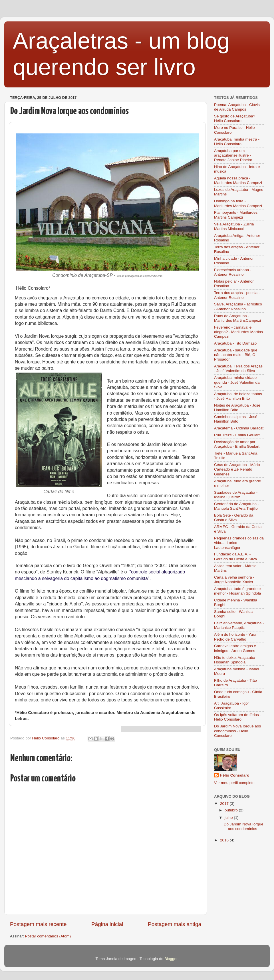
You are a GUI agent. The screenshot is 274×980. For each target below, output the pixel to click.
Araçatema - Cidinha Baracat (239, 428)
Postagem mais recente (38, 924)
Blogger (171, 959)
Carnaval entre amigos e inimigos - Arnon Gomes (235, 648)
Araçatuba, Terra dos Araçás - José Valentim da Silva (238, 368)
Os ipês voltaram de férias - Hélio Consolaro (238, 717)
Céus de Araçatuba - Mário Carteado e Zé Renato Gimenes (237, 469)
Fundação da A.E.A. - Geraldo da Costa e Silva (235, 556)
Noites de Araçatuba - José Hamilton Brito (237, 408)
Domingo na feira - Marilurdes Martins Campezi (238, 203)
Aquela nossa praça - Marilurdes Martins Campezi (238, 180)
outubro (232, 810)
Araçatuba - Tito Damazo (235, 343)
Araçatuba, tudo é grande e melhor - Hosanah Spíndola (237, 591)
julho (229, 818)
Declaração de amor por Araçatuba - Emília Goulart (237, 444)
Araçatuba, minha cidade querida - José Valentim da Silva (237, 382)
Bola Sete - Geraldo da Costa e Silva (234, 518)
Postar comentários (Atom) (48, 936)
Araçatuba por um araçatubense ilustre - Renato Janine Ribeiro (233, 155)
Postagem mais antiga (175, 924)
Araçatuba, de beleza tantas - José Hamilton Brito (238, 396)
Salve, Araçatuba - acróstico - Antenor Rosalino (238, 306)
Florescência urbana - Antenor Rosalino (233, 272)
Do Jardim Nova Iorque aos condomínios (244, 826)
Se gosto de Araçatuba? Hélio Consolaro (235, 118)
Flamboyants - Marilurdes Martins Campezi (236, 215)
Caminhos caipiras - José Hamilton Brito (236, 419)
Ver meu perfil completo (234, 783)
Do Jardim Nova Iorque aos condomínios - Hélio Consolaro (237, 731)
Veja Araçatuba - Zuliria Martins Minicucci (234, 226)
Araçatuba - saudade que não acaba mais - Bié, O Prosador (236, 355)
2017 (225, 804)
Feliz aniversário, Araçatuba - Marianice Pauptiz (239, 625)
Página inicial (107, 924)
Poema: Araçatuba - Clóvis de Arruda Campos (237, 107)
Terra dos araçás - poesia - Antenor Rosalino (237, 295)
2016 (225, 840)
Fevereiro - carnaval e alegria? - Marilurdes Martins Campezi (238, 332)
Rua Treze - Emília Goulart (237, 435)
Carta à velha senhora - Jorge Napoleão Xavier (234, 580)
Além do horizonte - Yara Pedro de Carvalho (235, 637)
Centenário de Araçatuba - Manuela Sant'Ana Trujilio (237, 506)
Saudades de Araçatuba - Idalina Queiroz (236, 495)
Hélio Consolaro (235, 775)
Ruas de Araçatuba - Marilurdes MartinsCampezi (237, 318)
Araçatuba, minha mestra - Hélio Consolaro (237, 142)
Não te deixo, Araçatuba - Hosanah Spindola (236, 660)
